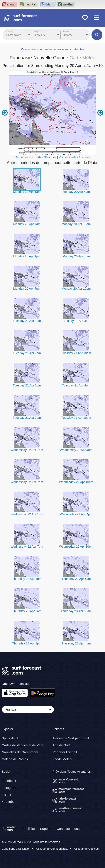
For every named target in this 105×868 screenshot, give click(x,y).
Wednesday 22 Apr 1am (27, 450)
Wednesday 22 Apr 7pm (27, 547)
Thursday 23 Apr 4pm (76, 643)
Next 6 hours (100, 113)
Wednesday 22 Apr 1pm (27, 514)
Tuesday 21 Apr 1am (27, 321)
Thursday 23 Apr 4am (76, 579)
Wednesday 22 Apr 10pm (76, 547)
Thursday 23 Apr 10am (76, 611)
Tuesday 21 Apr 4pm (76, 385)
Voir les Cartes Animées (75, 157)
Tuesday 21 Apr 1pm (27, 385)
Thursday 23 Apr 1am (27, 579)
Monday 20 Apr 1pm (27, 256)
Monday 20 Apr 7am (27, 224)
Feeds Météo (62, 759)
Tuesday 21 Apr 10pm (76, 418)
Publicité (29, 829)
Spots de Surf (12, 738)
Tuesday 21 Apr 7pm (27, 418)
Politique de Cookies (86, 849)
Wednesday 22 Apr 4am (76, 450)
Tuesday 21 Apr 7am (27, 353)
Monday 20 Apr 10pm (76, 289)
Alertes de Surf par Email (71, 738)
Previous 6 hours (5, 113)
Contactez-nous (68, 829)
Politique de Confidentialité (52, 849)
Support (46, 829)
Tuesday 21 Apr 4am (76, 321)
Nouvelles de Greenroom (20, 752)
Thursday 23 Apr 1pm (27, 643)
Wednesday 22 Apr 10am (76, 482)
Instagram (9, 788)
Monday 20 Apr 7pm (27, 289)
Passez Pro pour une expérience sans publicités (52, 49)
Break (66, 32)
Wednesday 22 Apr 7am (27, 482)
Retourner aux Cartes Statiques (36, 157)
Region (38, 32)
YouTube (8, 802)
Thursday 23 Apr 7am (27, 611)
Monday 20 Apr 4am (76, 192)
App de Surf (61, 745)
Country (9, 32)
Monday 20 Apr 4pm (76, 256)
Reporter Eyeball (65, 752)
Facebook (9, 781)
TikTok (6, 795)
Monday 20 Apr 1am (27, 192)
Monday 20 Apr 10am (76, 224)
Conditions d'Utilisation (16, 849)
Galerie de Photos (15, 759)
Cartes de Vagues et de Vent (23, 745)
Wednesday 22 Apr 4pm (76, 514)
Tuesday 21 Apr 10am (76, 353)
